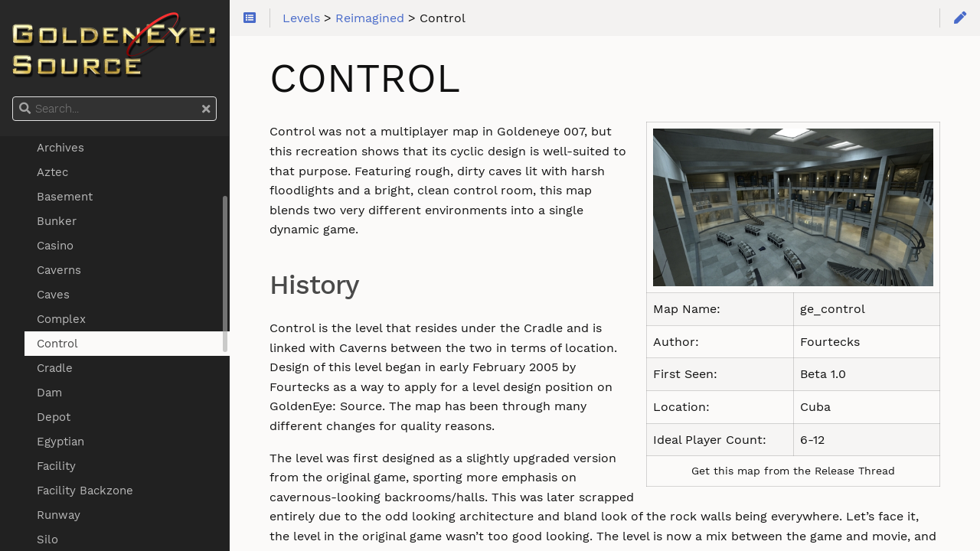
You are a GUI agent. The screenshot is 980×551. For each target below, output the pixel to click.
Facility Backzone (85, 491)
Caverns (59, 270)
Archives (60, 148)
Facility (56, 466)
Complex (61, 319)
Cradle (55, 368)
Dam (49, 393)
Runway (59, 515)
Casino (55, 246)
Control (57, 344)
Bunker (57, 221)
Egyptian (60, 442)
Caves (53, 295)
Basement (65, 197)
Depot (54, 417)
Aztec (52, 172)
